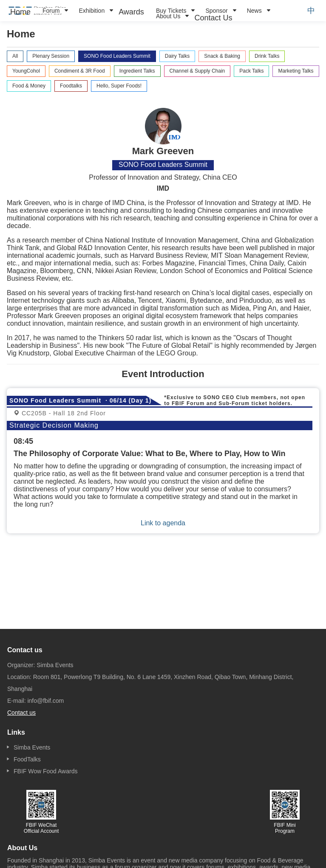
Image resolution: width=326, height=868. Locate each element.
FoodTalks (27, 759)
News (254, 11)
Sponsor (216, 11)
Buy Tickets (171, 11)
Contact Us (213, 18)
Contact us (21, 713)
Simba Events (32, 747)
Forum (51, 11)
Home (20, 12)
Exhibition (92, 11)
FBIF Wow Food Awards (45, 771)
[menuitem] (20, 12)
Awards (131, 12)
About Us (168, 16)
